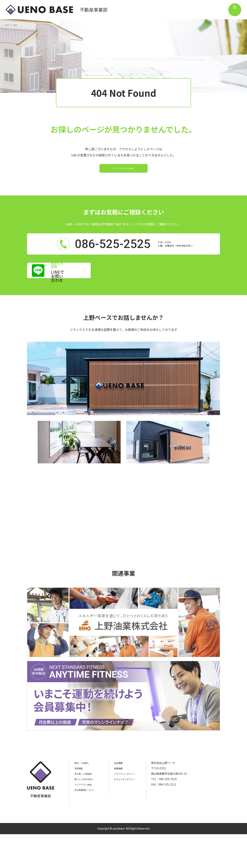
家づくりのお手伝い (87, 813)
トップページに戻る (123, 175)
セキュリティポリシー (133, 813)
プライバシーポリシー (133, 807)
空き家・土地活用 (85, 807)
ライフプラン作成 (85, 818)
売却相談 (80, 802)
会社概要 (125, 797)
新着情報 (125, 802)
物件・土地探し (84, 797)
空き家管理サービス (87, 824)
